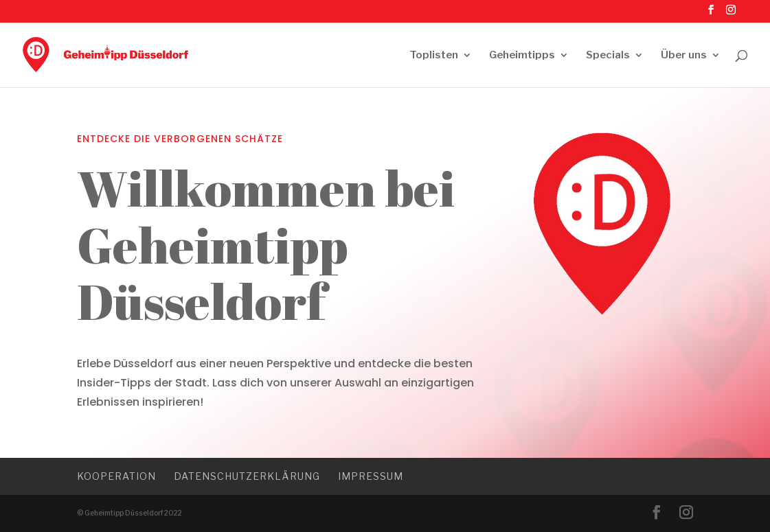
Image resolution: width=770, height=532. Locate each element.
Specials (608, 56)
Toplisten (434, 56)
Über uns (684, 56)
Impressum (371, 476)
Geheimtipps (522, 56)
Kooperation (116, 476)
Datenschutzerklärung (247, 476)
